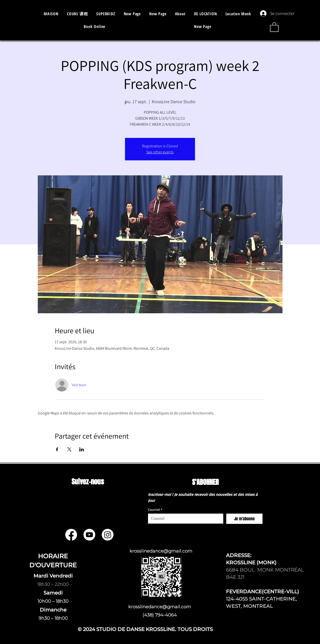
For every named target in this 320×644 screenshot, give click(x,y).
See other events (160, 152)
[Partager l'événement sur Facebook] (57, 449)
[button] (77, 14)
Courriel (155, 509)
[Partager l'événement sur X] (69, 449)
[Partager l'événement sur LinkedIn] (82, 449)
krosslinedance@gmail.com (161, 551)
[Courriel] (184, 519)
